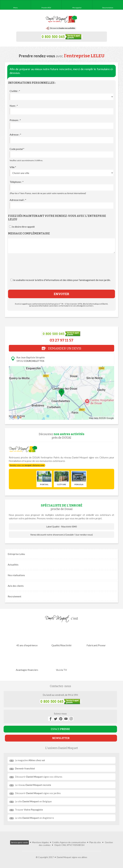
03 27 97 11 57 (61, 340)
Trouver (29, 810)
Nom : (14, 106)
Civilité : (15, 91)
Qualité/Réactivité (61, 636)
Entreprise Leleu (16, 554)
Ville (13, 167)
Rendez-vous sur (27, 465)
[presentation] (61, 269)
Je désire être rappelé (23, 227)
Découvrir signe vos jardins (38, 793)
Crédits (56, 842)
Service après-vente (19, 842)
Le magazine (30, 760)
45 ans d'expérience (27, 636)
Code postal (17, 149)
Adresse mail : (18, 200)
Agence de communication (73, 842)
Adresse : (15, 134)
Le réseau (33, 785)
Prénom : (15, 120)
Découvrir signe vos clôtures (39, 777)
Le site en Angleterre (34, 818)
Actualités (13, 565)
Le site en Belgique (33, 801)
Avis (16, 586)
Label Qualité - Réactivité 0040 (62, 527)
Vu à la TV (61, 661)
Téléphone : (17, 182)
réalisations (16, 575)
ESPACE (60, 729)
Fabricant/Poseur (96, 636)
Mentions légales (40, 842)
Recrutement (15, 596)
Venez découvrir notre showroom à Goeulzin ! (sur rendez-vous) (61, 535)
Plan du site (95, 842)
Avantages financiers (27, 661)
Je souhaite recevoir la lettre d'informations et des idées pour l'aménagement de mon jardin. (62, 280)
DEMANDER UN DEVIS (61, 348)
